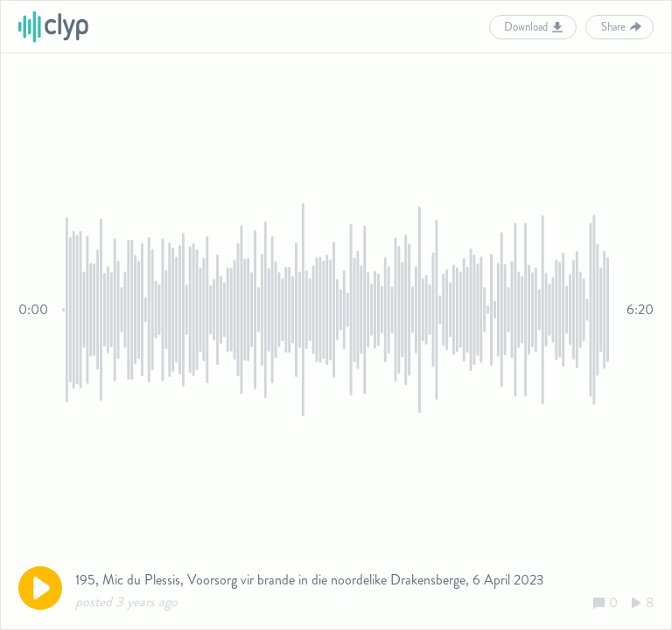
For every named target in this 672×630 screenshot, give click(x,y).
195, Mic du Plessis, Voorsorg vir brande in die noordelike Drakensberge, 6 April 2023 (310, 580)
